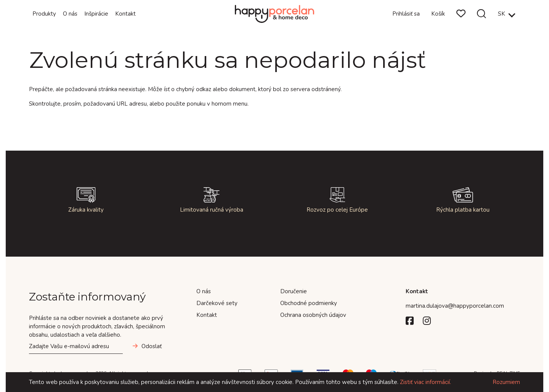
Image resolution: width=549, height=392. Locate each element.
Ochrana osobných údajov (313, 315)
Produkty (44, 14)
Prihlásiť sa (406, 14)
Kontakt (125, 14)
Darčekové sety (217, 303)
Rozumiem (506, 382)
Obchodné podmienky (309, 303)
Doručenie (294, 291)
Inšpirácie (96, 14)
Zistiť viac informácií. (425, 382)
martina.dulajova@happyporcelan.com (455, 306)
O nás (70, 14)
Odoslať (152, 346)
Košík (438, 14)
